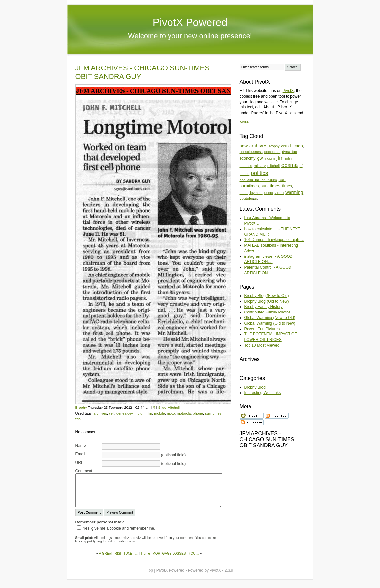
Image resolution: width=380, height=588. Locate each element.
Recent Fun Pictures (262, 329)
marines (246, 166)
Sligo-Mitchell (169, 408)
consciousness (251, 152)
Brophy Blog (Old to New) (267, 301)
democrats (272, 152)
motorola (184, 413)
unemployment (251, 193)
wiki (78, 418)
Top (150, 570)
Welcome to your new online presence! (190, 36)
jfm (150, 413)
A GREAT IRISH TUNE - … (119, 553)
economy (248, 158)
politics (259, 173)
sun (282, 180)
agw (244, 146)
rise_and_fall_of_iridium (258, 180)
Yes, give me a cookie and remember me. (119, 528)
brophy (274, 146)
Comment (84, 471)
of (301, 166)
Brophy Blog (255, 387)
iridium (140, 413)
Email (80, 454)
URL (79, 463)
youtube (247, 198)
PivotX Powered (190, 22)
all (256, 199)
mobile (159, 413)
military (260, 166)
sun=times (249, 186)
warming (294, 192)
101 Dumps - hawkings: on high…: (274, 240)
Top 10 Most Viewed (262, 345)
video (279, 192)
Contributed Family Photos (267, 312)
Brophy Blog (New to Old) (267, 296)
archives (100, 413)
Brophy (81, 408)
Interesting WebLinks (263, 393)
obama (290, 165)
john (289, 158)
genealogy (125, 413)
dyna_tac (289, 152)
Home (146, 553)
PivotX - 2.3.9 (221, 570)
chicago (296, 146)
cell (112, 413)
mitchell (273, 166)
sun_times (213, 413)
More (244, 122)
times (287, 186)
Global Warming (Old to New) (270, 323)
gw (260, 158)
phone (198, 413)
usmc (269, 193)
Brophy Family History (263, 307)
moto (171, 413)
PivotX (288, 91)
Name (81, 446)
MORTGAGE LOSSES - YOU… (176, 553)
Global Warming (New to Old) (270, 318)
